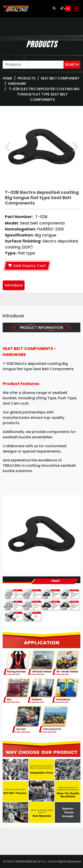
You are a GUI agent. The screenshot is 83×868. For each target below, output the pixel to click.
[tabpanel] (41, 570)
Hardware (17, 84)
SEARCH (72, 65)
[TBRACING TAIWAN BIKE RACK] (16, 9)
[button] (75, 147)
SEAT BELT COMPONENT (60, 78)
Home (7, 78)
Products (26, 78)
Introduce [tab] (14, 285)
